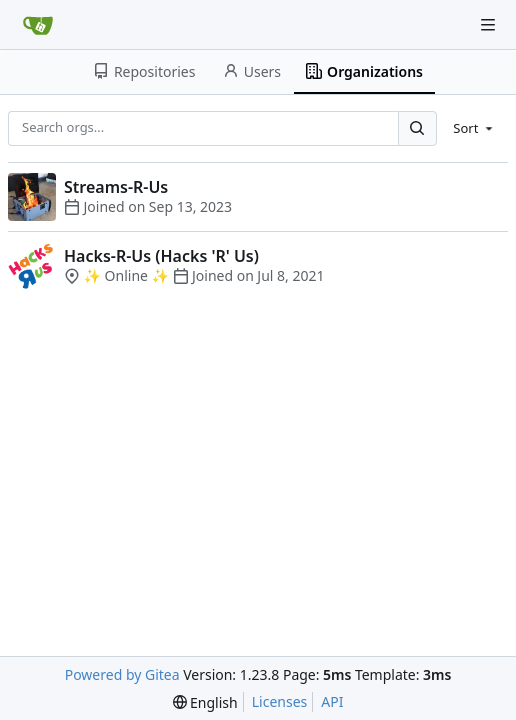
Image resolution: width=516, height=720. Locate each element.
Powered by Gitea (122, 674)
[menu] (474, 128)
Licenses (280, 701)
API (332, 701)
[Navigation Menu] (488, 25)
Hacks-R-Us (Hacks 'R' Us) (161, 256)
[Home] (38, 25)
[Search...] (417, 128)
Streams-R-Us (116, 187)
